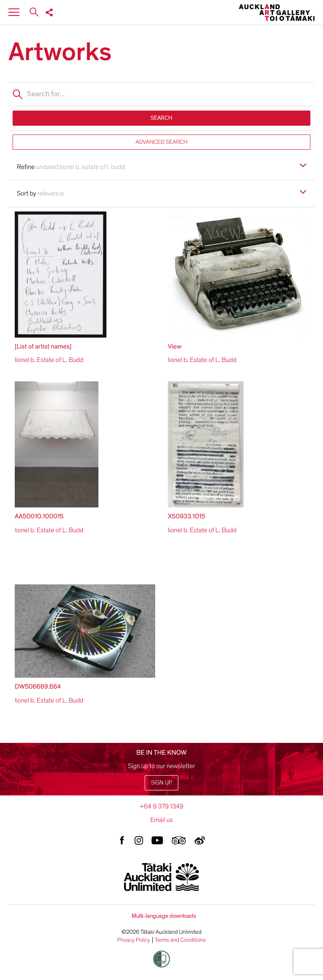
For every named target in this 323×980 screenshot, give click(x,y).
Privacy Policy (134, 940)
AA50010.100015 (39, 516)
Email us (161, 820)
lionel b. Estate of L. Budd (49, 360)
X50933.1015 (187, 516)
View (175, 346)
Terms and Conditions (180, 940)
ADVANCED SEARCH (161, 142)
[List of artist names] (43, 346)
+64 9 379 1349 (161, 806)
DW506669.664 (38, 687)
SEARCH (161, 118)
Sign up (161, 783)
